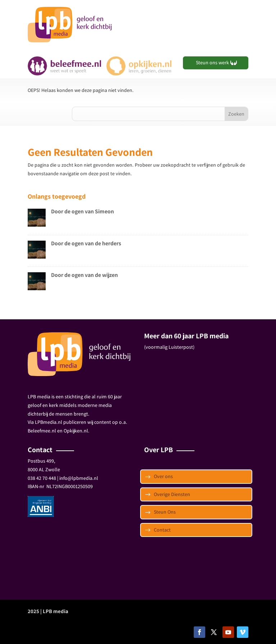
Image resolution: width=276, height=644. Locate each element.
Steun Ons (165, 512)
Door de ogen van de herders (86, 243)
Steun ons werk (212, 62)
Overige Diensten (172, 494)
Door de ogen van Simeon (82, 211)
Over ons (163, 476)
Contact (162, 530)
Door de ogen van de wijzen (84, 275)
